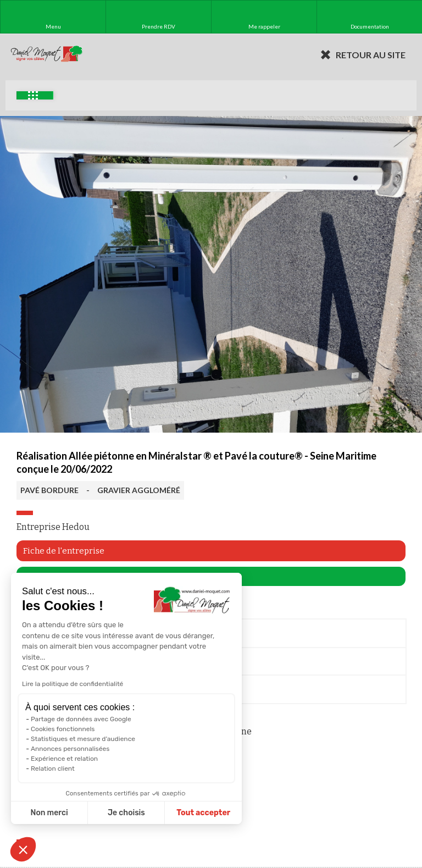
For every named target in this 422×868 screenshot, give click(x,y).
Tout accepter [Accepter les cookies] (203, 813)
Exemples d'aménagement (33, 95)
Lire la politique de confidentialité (73, 684)
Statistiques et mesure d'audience (83, 739)
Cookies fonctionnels (63, 729)
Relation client (53, 769)
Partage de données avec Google (81, 719)
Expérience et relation (64, 759)
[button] (23, 849)
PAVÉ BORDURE (49, 490)
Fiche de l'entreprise (64, 551)
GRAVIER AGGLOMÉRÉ (139, 490)
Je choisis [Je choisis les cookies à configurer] (126, 813)
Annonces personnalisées (70, 749)
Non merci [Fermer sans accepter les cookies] (49, 813)
